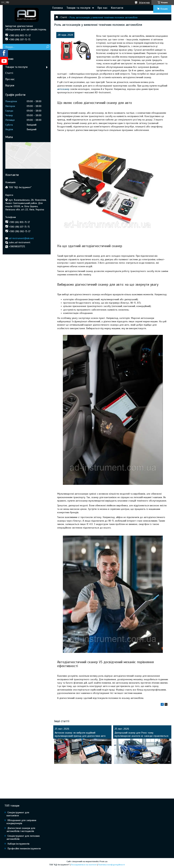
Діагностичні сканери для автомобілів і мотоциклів (21, 830)
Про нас (102, 8)
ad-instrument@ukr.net (21, 238)
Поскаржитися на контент (84, 865)
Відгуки (10, 85)
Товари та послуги (78, 8)
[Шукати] (47, 47)
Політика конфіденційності (112, 865)
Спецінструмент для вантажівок (18, 814)
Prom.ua (104, 861)
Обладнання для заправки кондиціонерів (21, 822)
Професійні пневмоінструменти (24, 849)
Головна (58, 8)
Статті (64, 17)
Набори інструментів (18, 844)
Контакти (117, 8)
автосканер (63, 89)
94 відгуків (144, 2)
